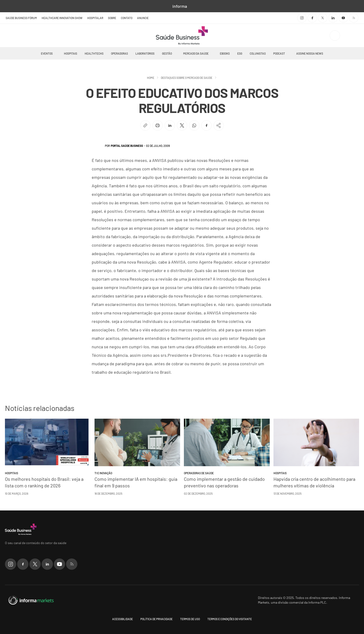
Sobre (112, 18)
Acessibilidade (123, 619)
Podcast (279, 53)
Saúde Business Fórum (21, 18)
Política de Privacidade (156, 619)
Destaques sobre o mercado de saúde (187, 78)
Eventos (47, 53)
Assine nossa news (310, 53)
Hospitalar (95, 18)
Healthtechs (94, 53)
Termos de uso (190, 619)
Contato (127, 18)
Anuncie (143, 18)
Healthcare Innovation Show (62, 18)
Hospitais (71, 53)
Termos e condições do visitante (230, 619)
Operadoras (119, 53)
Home (151, 78)
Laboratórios (145, 53)
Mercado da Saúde (196, 53)
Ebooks (225, 53)
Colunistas (258, 53)
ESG (240, 53)
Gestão (167, 53)
